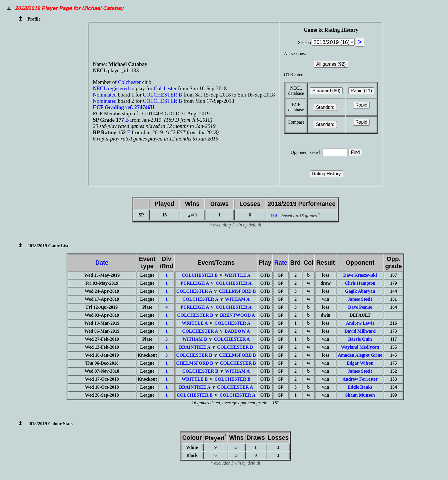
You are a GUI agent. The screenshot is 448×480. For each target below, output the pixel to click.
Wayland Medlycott (360, 347)
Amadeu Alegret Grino (360, 355)
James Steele (360, 299)
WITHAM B (195, 339)
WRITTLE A (237, 275)
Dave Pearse (360, 307)
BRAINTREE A (195, 347)
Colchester (130, 82)
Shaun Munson (360, 395)
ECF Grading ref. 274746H (124, 107)
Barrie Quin (360, 339)
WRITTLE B (195, 379)
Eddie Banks (360, 387)
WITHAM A (237, 299)
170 (273, 216)
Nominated (105, 95)
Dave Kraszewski (360, 275)
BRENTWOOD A (237, 315)
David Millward (360, 331)
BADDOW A (237, 331)
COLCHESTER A (234, 283)
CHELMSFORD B (237, 291)
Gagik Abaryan (360, 291)
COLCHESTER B (162, 95)
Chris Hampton (360, 283)
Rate (281, 263)
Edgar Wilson (360, 363)
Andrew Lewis (360, 323)
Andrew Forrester (360, 379)
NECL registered (111, 88)
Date (102, 263)
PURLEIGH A (195, 283)
